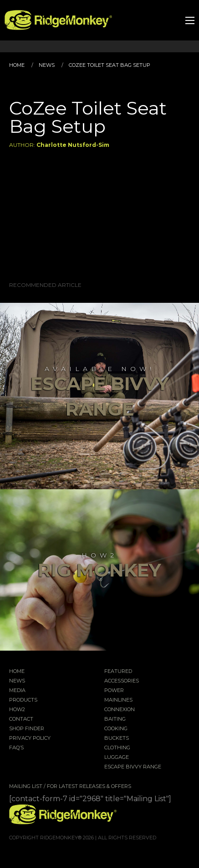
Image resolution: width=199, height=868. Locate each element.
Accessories (122, 681)
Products (23, 700)
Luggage (117, 758)
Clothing (117, 748)
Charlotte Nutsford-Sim (73, 145)
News (47, 65)
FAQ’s (16, 748)
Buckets (117, 738)
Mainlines (118, 700)
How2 (17, 710)
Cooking (116, 729)
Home (17, 65)
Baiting (115, 719)
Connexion (120, 710)
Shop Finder (27, 729)
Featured (118, 672)
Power (114, 691)
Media (17, 691)
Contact (21, 719)
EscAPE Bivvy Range (133, 767)
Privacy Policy (30, 738)
